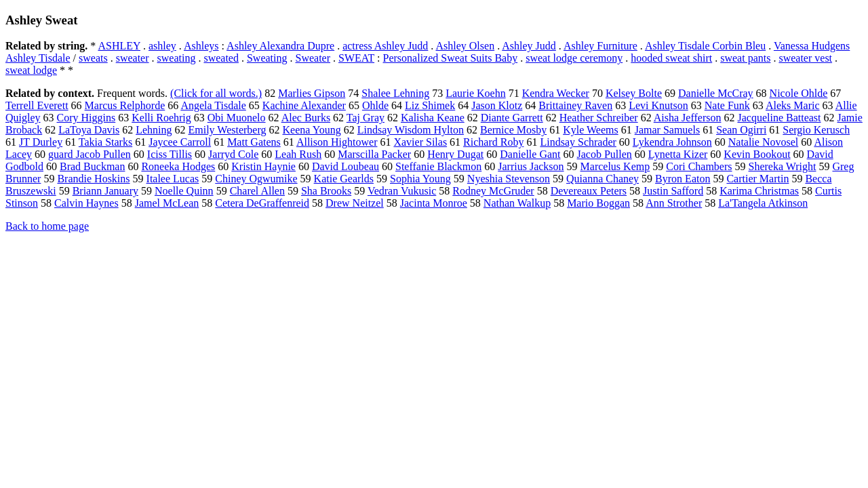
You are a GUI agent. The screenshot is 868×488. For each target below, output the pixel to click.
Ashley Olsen (465, 46)
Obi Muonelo (237, 118)
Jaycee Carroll (180, 142)
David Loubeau (346, 166)
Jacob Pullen (605, 154)
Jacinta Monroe (434, 203)
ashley (162, 46)
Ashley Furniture (600, 46)
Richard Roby (493, 142)
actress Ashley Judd (385, 46)
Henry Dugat (455, 154)
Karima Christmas (759, 191)
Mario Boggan (598, 203)
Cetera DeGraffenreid (262, 203)
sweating (177, 58)
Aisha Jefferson (688, 118)
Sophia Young (420, 179)
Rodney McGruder (493, 191)
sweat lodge (31, 70)
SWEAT (356, 58)
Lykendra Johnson (672, 142)
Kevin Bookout (757, 154)
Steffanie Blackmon (438, 166)
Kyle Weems (591, 130)
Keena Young (311, 130)
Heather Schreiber (599, 118)
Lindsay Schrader (578, 142)
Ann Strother (674, 203)
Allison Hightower (337, 142)
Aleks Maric (793, 105)
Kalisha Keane (433, 118)
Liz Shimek (430, 105)
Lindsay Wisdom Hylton (411, 130)
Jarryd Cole (233, 154)
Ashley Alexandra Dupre (280, 46)
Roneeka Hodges (178, 166)
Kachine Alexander (304, 105)
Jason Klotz (497, 105)
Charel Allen (257, 191)
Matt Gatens (254, 142)
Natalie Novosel (764, 142)
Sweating (267, 58)
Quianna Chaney (603, 179)
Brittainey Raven (575, 105)
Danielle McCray (716, 93)
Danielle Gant (530, 154)
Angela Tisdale (213, 105)
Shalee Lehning (395, 93)
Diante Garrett (512, 118)
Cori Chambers (699, 166)
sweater (133, 58)
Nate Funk (727, 105)
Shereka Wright (783, 166)
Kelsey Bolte (634, 93)
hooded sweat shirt (671, 58)
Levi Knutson (658, 105)
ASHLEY (119, 46)
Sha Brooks (326, 191)
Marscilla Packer (374, 154)
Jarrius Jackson (531, 166)
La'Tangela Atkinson (763, 203)
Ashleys (201, 46)
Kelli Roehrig (161, 118)
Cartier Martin (757, 179)
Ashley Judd (529, 46)
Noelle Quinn (184, 191)
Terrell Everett (37, 105)
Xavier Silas (420, 142)
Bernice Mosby (513, 130)
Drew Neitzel (355, 203)
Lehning (154, 130)
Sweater (313, 58)
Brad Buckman (92, 166)
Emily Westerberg (228, 130)
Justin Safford (673, 191)
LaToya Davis (89, 130)
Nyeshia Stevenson (509, 179)
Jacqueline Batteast (779, 118)
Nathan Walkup (517, 203)
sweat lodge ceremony (574, 58)
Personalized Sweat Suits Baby (451, 58)
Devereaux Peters (589, 191)
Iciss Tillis (170, 154)
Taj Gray (366, 118)
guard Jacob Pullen (90, 154)
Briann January (105, 191)
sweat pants (745, 58)
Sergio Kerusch (816, 130)
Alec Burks (306, 118)
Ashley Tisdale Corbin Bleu (705, 46)
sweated (221, 58)
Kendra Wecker (556, 93)
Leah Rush (298, 154)
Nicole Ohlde (799, 93)
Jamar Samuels (667, 130)
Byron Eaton (683, 179)
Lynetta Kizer (678, 154)
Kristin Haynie (263, 166)
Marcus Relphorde (125, 105)
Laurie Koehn (475, 93)
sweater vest (805, 58)
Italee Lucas (173, 179)
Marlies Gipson (312, 93)
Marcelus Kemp (615, 166)
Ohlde (375, 105)
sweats (93, 58)
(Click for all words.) (216, 93)
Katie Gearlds (344, 179)
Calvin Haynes (86, 203)
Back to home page (47, 226)
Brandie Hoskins (93, 179)
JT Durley (41, 142)
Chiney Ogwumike (256, 179)
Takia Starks (105, 142)
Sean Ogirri (741, 130)
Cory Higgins (86, 118)
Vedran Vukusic (402, 191)
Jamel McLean (167, 203)
